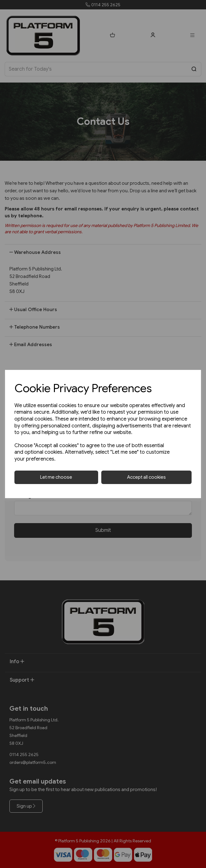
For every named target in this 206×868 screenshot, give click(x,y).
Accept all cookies (146, 477)
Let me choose (56, 477)
